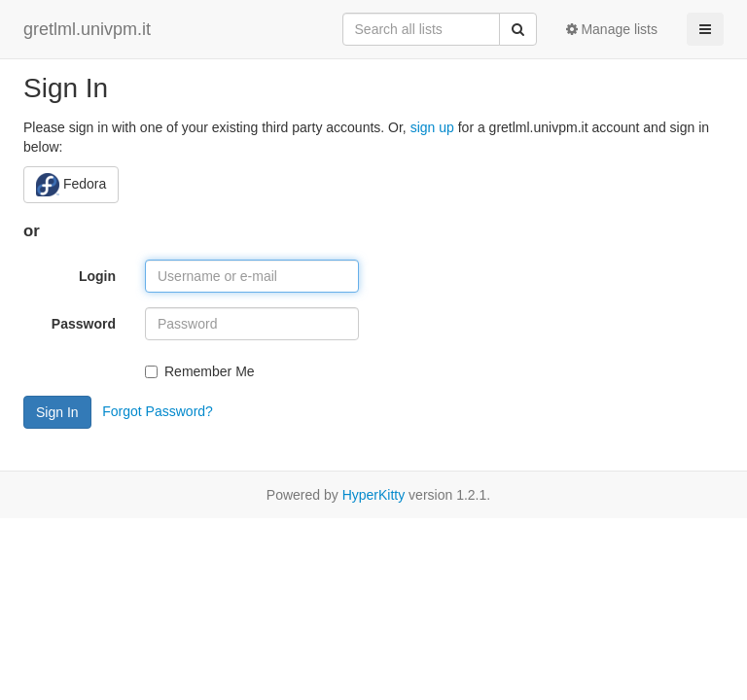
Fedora (71, 185)
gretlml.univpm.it (87, 29)
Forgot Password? (158, 410)
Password (84, 324)
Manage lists (612, 29)
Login (97, 276)
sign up (432, 127)
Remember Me (200, 371)
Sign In (57, 412)
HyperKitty (374, 495)
